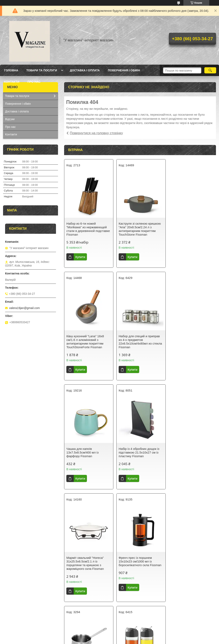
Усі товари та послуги (139, 613)
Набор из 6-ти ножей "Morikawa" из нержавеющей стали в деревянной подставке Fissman (88, 229)
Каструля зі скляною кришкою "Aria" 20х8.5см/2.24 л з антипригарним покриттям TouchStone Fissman (139, 229)
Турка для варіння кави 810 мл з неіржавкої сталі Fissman (192, 451)
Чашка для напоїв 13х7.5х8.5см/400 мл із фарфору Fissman (134, 340)
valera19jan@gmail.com (24, 308)
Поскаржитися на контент (111, 640)
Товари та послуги (42, 70)
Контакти (12, 82)
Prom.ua (129, 633)
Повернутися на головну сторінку (96, 133)
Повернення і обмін (124, 70)
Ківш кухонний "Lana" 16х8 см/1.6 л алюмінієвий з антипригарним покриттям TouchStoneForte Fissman (188, 229)
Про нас (34, 82)
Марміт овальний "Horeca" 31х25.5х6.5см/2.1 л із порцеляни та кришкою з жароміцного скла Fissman (85, 454)
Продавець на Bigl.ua (109, 636)
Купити (80, 257)
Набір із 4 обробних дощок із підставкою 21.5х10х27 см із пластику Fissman (190, 340)
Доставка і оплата (85, 70)
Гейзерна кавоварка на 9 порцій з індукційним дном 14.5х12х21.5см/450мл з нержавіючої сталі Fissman (137, 567)
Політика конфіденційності (143, 640)
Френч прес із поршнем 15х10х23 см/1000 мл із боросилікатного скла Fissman (139, 452)
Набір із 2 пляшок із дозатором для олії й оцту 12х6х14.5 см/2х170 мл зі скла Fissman (88, 565)
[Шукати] (210, 70)
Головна (11, 70)
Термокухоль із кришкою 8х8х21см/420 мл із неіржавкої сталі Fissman (191, 565)
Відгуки (10, 119)
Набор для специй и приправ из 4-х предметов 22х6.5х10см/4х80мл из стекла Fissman (88, 342)
